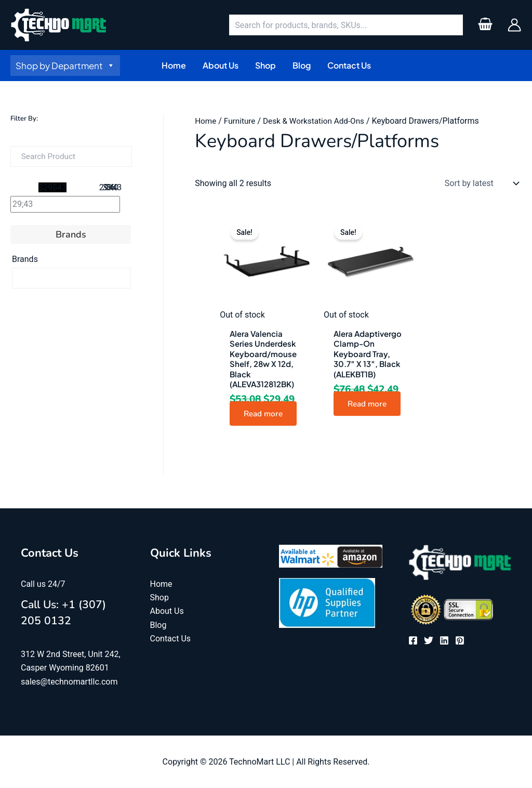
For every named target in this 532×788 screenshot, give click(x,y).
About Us (167, 611)
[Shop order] (480, 183)
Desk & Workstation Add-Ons (318, 121)
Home (206, 121)
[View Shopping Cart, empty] (485, 25)
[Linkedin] (444, 641)
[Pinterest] (460, 641)
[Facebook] (413, 641)
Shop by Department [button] (65, 65)
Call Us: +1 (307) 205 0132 (68, 612)
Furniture (241, 121)
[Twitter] (429, 641)
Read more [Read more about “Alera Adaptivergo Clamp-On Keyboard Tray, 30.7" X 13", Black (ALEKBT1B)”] (370, 403)
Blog (158, 625)
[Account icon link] (514, 25)
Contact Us (171, 639)
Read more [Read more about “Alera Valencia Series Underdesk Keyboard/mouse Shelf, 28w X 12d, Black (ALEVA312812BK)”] (266, 414)
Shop (159, 597)
